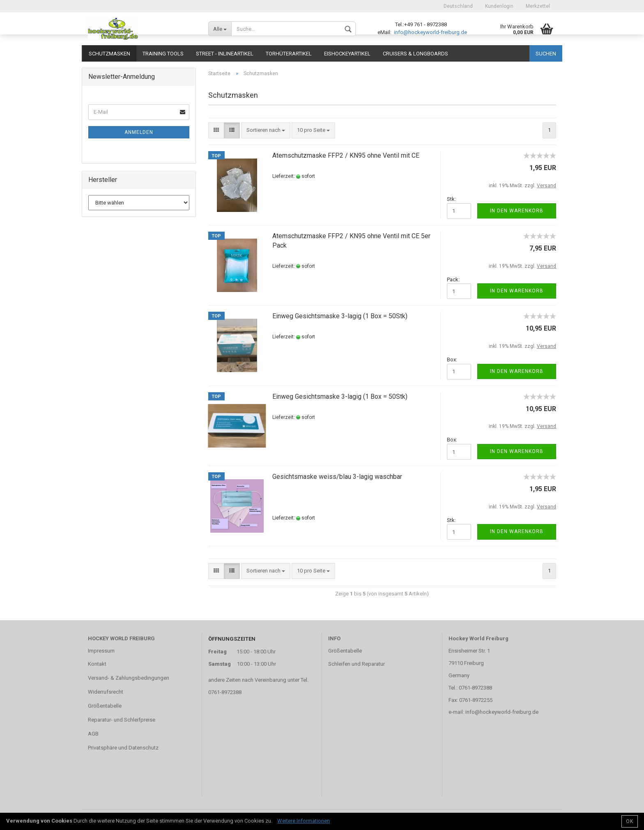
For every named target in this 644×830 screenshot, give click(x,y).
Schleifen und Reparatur (356, 664)
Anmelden (139, 132)
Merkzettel (538, 6)
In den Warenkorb (517, 211)
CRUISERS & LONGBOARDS (415, 54)
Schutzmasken (109, 54)
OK (630, 821)
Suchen (546, 54)
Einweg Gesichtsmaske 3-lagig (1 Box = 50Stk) (340, 316)
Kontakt (97, 664)
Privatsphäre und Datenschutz (123, 748)
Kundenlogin (499, 6)
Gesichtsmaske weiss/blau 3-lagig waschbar (337, 477)
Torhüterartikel (289, 54)
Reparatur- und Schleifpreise (122, 720)
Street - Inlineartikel (225, 54)
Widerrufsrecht (106, 692)
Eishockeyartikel (347, 54)
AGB (93, 734)
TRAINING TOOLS (163, 54)
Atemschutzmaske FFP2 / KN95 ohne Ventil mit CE (346, 155)
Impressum (101, 651)
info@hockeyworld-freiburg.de (430, 32)
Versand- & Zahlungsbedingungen (129, 678)
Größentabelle (105, 706)
